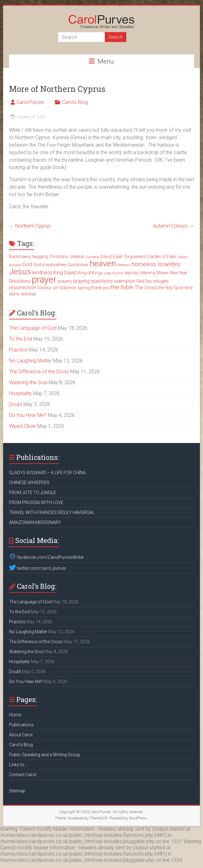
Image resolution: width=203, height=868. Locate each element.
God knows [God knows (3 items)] (78, 265)
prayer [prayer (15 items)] (44, 280)
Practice (18, 350)
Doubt (16, 404)
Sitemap (17, 791)
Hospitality (20, 393)
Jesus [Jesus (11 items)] (20, 271)
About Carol (21, 735)
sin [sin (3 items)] (56, 288)
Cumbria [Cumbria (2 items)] (93, 257)
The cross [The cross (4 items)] (146, 288)
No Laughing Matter (30, 361)
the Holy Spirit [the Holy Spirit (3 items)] (171, 288)
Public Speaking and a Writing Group (45, 755)
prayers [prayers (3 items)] (65, 281)
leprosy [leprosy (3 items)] (132, 273)
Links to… (18, 765)
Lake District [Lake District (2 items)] (114, 273)
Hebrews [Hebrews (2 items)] (124, 265)
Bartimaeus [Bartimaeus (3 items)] (20, 257)
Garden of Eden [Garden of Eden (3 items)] (162, 257)
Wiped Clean (23, 426)
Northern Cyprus (30, 226)
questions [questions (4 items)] (102, 281)
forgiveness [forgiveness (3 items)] (135, 257)
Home (15, 715)
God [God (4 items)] (27, 264)
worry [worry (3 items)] (14, 294)
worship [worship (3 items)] (28, 294)
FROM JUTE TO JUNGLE (33, 493)
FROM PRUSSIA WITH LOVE (36, 502)
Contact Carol (23, 775)
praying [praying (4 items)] (81, 281)
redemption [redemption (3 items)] (125, 281)
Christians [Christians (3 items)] (59, 257)
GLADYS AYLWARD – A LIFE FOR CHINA (47, 473)
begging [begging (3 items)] (40, 257)
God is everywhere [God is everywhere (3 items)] (50, 265)
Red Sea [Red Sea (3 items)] (144, 281)
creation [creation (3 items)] (77, 257)
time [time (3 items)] (189, 288)
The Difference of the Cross (39, 372)
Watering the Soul (28, 382)
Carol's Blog (75, 102)
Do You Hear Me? (28, 415)
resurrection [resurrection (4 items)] (23, 288)
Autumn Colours (174, 226)
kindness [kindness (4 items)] (42, 273)
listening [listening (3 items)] (147, 273)
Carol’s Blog (21, 745)
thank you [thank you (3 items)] (100, 288)
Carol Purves (30, 102)
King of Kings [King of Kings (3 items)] (90, 273)
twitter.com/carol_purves (38, 568)
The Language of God (33, 328)
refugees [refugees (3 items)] (161, 281)
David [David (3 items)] (106, 257)
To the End (21, 339)
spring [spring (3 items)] (84, 288)
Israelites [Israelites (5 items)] (169, 264)
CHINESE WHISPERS (29, 483)
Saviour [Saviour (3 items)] (45, 288)
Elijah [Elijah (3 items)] (118, 257)
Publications (21, 725)
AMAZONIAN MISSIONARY (35, 522)
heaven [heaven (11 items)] (103, 263)
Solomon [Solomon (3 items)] (68, 288)
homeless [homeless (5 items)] (144, 264)
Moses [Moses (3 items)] (163, 273)
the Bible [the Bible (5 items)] (122, 287)
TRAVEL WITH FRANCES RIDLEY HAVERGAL (52, 512)
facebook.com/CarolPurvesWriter (46, 557)
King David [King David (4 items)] (65, 273)
